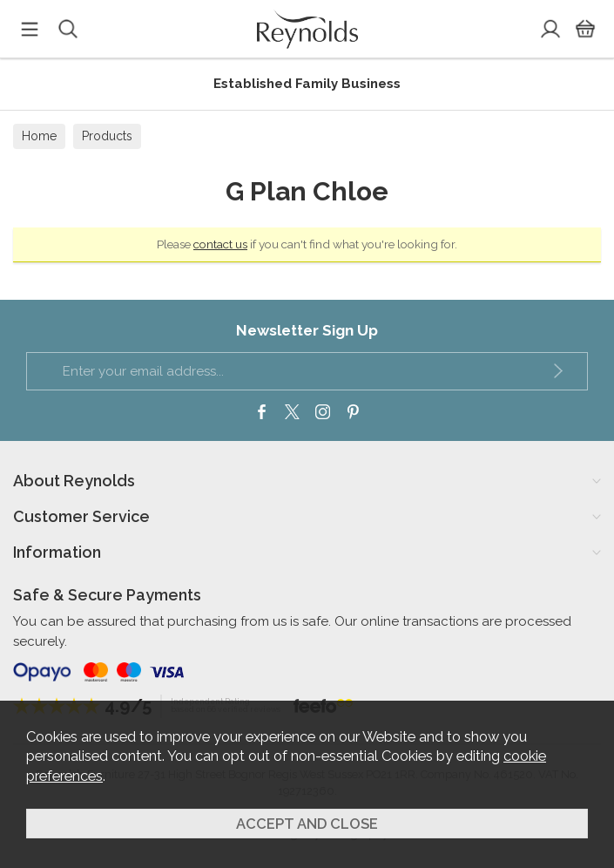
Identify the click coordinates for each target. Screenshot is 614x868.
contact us (220, 244)
